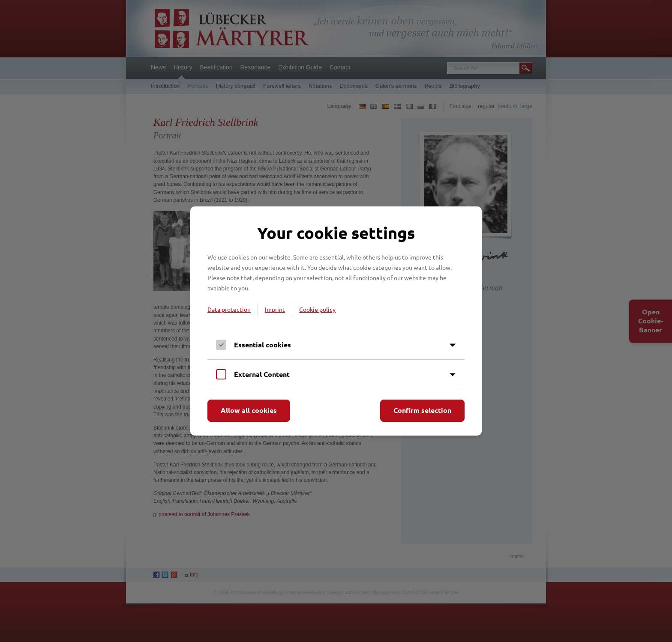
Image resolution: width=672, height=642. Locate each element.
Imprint (275, 309)
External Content (262, 374)
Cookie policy (317, 309)
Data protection (229, 309)
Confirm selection (422, 410)
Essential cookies (262, 345)
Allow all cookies (249, 410)
